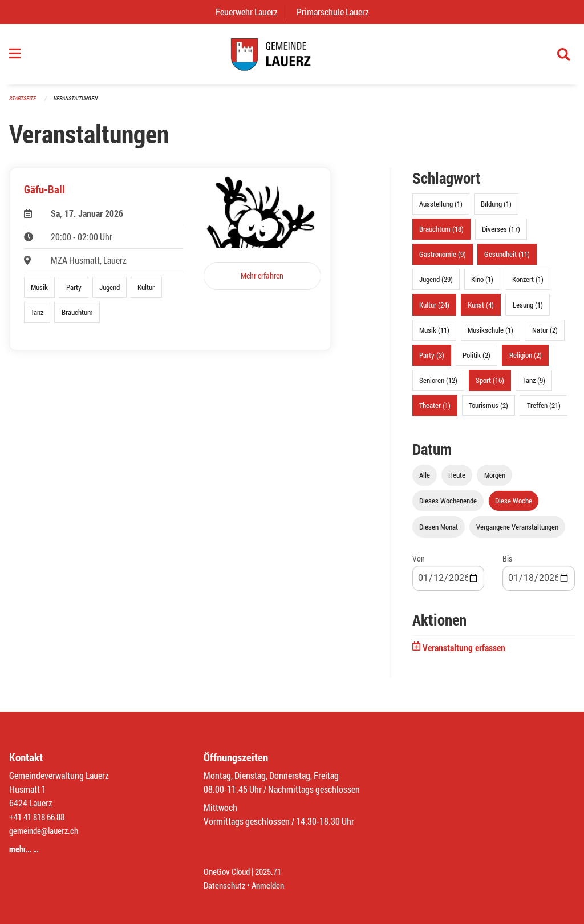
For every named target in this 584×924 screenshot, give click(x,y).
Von (419, 564)
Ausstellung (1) (441, 209)
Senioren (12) (438, 386)
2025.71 (273, 871)
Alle (425, 481)
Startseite (24, 104)
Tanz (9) (534, 386)
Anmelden (272, 885)
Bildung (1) (496, 209)
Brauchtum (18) (441, 235)
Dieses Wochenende (448, 506)
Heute (457, 481)
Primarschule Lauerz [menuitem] (337, 12)
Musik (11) (434, 335)
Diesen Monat (439, 532)
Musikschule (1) (490, 335)
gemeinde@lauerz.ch (46, 830)
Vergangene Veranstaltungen (517, 532)
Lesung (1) (528, 310)
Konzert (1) (528, 285)
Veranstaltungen (80, 104)
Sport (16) (490, 386)
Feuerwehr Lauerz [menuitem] (251, 12)
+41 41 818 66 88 (40, 816)
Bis (507, 564)
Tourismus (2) (488, 411)
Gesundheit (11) (507, 260)
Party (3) (432, 361)
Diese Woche (514, 506)
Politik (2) (476, 361)
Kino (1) (482, 285)
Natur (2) (545, 335)
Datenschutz (226, 885)
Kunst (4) (481, 310)
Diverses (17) (501, 235)
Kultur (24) (434, 310)
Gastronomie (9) (443, 260)
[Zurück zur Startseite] (292, 57)
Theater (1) (435, 411)
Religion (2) (526, 361)
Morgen (495, 481)
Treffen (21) (544, 411)
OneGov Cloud (228, 871)
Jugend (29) (436, 285)
